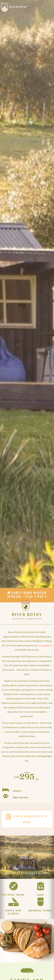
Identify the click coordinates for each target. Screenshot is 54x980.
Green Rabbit (44, 646)
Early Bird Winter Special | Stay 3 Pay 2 (27, 594)
